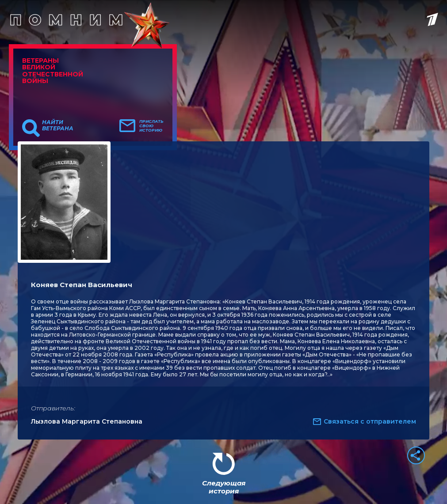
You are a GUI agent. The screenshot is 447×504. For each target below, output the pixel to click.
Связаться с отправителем (370, 421)
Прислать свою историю (151, 126)
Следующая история (224, 487)
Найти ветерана (58, 125)
